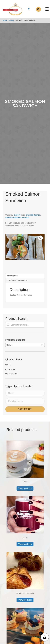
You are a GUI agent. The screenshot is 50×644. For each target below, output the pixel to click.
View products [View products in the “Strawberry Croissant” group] (25, 600)
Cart (8, 365)
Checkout (11, 369)
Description (12, 276)
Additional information (17, 281)
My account (12, 374)
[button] (40, 238)
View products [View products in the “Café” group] (25, 488)
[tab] (25, 276)
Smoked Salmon (33, 215)
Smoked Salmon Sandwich (17, 218)
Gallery (11, 20)
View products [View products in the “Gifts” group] (25, 544)
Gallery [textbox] (24, 345)
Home (5, 20)
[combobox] (25, 345)
